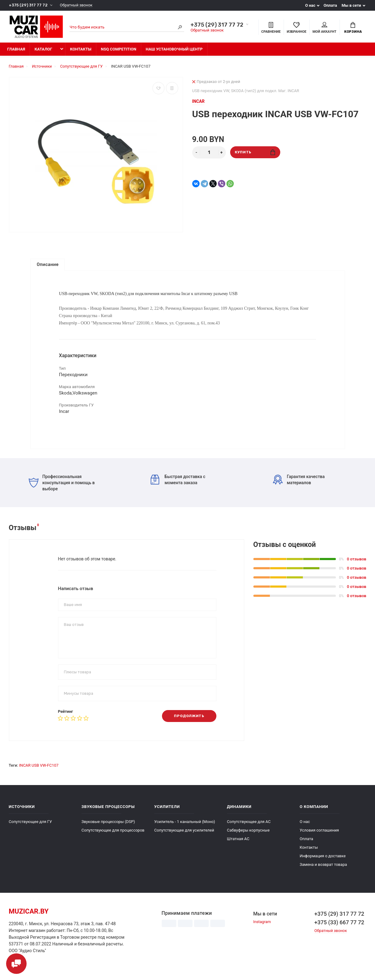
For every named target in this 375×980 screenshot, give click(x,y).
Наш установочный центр (174, 50)
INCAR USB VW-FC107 (39, 771)
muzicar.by (29, 916)
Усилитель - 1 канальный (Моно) (185, 827)
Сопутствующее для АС (249, 827)
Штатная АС (238, 844)
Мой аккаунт (324, 28)
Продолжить (189, 721)
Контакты (81, 50)
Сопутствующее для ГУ (30, 827)
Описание (48, 265)
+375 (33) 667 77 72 (339, 928)
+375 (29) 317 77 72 (28, 5)
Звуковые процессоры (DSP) (108, 827)
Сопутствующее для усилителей (184, 835)
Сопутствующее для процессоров (113, 835)
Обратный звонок (77, 5)
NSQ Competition (119, 50)
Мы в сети (351, 5)
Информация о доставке (323, 861)
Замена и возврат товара (324, 870)
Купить (255, 153)
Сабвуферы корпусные (248, 835)
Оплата (330, 5)
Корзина (353, 28)
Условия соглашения (319, 835)
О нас (310, 5)
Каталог (43, 50)
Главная (16, 50)
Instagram (262, 927)
